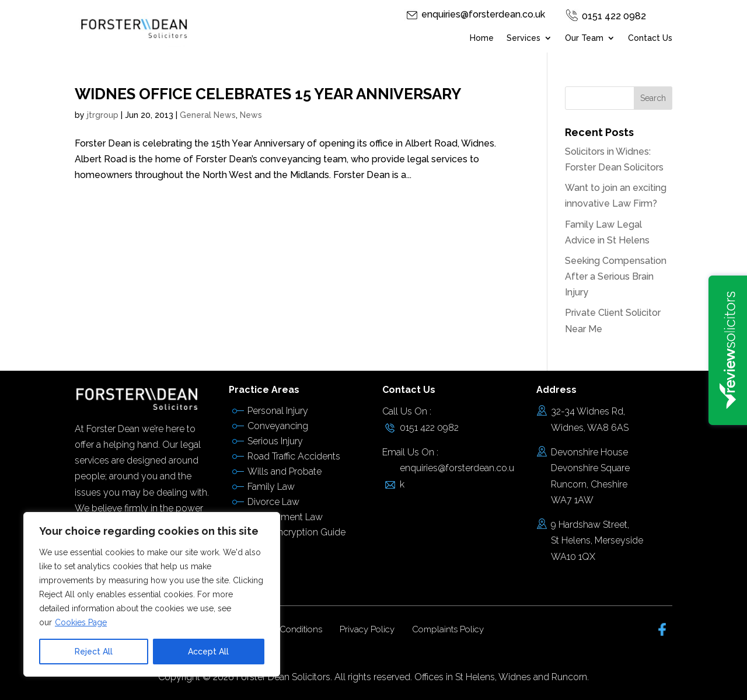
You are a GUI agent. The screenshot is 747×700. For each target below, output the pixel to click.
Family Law (271, 487)
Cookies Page (81, 622)
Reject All (94, 652)
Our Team (584, 38)
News (251, 115)
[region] (152, 594)
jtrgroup (103, 115)
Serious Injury (275, 441)
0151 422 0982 (614, 16)
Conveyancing (278, 426)
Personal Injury (278, 411)
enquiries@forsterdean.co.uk (483, 14)
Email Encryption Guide (296, 532)
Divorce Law (273, 502)
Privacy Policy (367, 629)
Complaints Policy (448, 629)
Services (523, 38)
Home (482, 38)
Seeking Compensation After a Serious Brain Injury (616, 276)
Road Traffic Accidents (294, 456)
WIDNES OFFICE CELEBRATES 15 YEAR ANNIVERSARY (268, 94)
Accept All (208, 652)
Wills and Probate (285, 471)
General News (208, 115)
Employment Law (285, 517)
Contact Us (650, 38)
